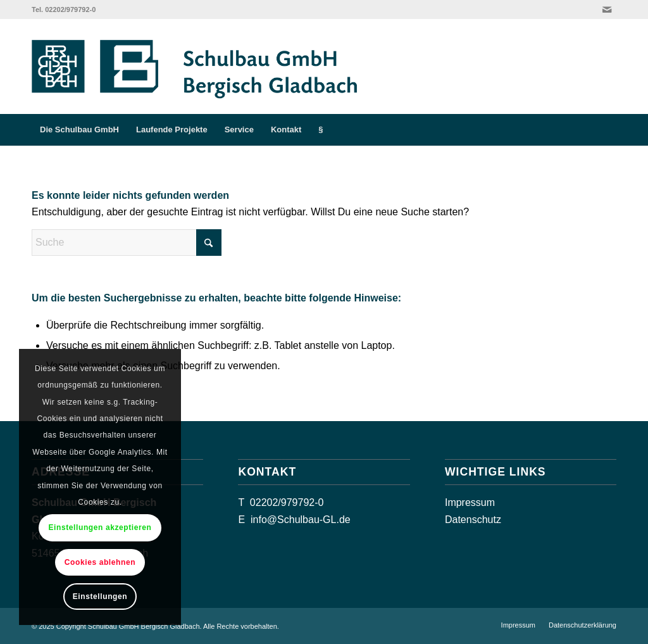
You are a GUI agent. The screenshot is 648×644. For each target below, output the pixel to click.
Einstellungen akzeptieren (100, 527)
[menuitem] (79, 130)
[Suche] (608, 130)
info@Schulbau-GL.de (301, 520)
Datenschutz (473, 520)
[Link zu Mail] (607, 9)
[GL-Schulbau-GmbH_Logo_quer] (206, 66)
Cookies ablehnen (100, 562)
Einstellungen (100, 597)
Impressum (470, 502)
